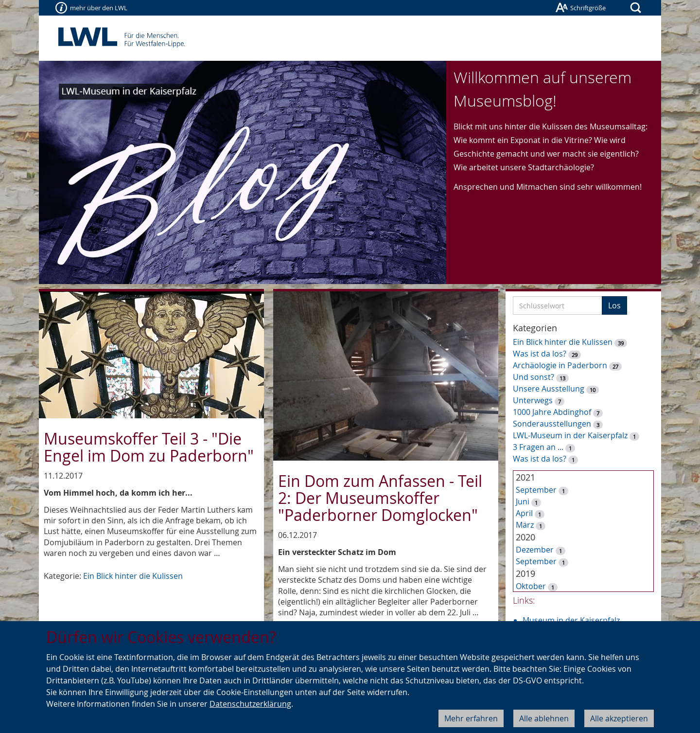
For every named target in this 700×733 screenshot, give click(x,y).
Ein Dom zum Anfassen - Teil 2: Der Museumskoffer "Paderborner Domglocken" (380, 498)
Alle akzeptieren (619, 718)
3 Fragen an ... (538, 447)
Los (614, 305)
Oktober (531, 586)
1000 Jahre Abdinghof (553, 412)
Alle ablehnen (544, 718)
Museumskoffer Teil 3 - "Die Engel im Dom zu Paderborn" (149, 447)
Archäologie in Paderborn (560, 365)
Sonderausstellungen (552, 424)
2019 (525, 573)
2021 (525, 477)
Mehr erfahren (471, 718)
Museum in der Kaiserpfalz (571, 620)
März (525, 525)
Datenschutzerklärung (250, 704)
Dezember (535, 550)
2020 (525, 537)
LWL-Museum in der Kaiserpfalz (570, 435)
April (524, 513)
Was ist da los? (540, 354)
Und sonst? (534, 377)
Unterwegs (533, 400)
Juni (523, 501)
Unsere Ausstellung (549, 389)
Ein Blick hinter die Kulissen (133, 576)
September (536, 490)
